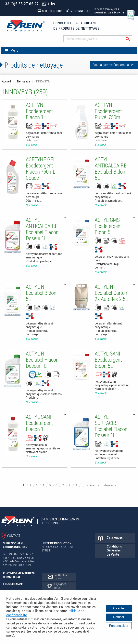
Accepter (119, 608)
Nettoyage (24, 81)
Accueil (6, 81)
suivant (92, 485)
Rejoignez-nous (61, 586)
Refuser (119, 617)
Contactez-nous (62, 576)
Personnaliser (119, 626)
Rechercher (131, 39)
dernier (109, 485)
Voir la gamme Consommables (114, 65)
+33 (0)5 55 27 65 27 (21, 4)
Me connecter (78, 11)
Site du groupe (50, 11)
